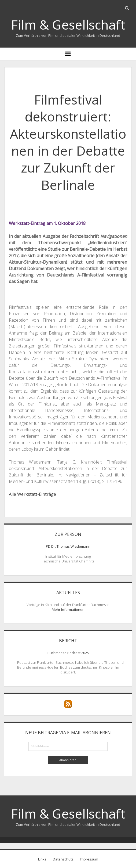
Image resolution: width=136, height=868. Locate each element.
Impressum (89, 859)
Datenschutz (63, 859)
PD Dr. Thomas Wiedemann (68, 546)
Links (42, 859)
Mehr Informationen (68, 609)
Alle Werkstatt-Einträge (32, 494)
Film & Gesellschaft (68, 25)
